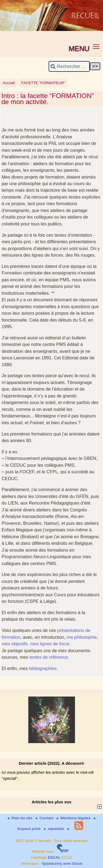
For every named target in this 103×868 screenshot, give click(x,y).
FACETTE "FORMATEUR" (43, 83)
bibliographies (43, 668)
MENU (79, 48)
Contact (45, 818)
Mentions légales (74, 818)
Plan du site (21, 818)
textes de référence (49, 657)
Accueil (9, 83)
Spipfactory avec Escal (62, 863)
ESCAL (54, 857)
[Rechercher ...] (69, 66)
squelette (55, 829)
